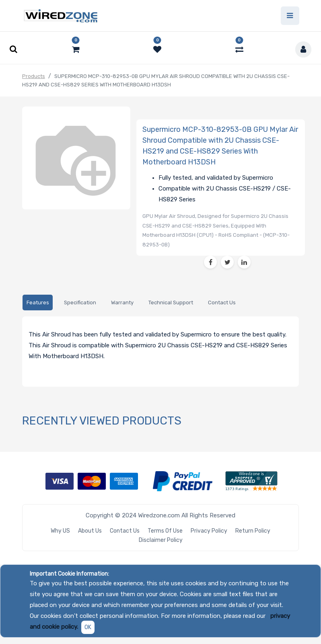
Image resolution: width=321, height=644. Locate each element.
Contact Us (125, 531)
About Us (90, 531)
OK (88, 627)
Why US (60, 531)
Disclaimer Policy (161, 540)
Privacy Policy (209, 531)
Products (34, 76)
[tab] (38, 303)
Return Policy (253, 531)
